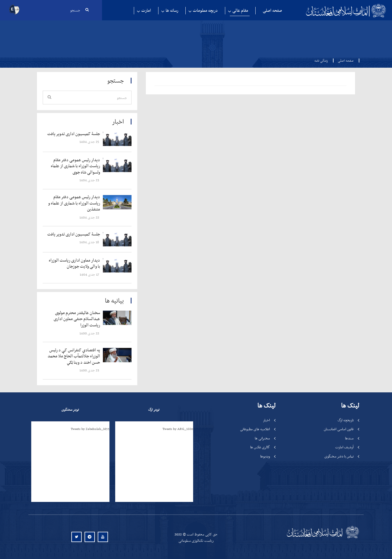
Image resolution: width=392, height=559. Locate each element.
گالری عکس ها (260, 447)
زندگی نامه (321, 61)
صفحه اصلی (272, 10)
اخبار (266, 420)
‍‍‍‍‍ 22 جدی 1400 (90, 333)
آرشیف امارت (344, 447)
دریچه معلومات (205, 10)
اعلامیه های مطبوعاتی (255, 429)
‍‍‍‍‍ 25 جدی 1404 (90, 142)
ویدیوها (265, 456)
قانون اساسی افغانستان (339, 429)
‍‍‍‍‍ (75, 134)
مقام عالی (240, 10)
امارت (146, 10)
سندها (349, 438)
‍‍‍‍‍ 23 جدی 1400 (90, 370)
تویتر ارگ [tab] (154, 410)
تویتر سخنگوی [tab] (70, 410)
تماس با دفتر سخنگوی (339, 456)
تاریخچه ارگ (346, 420)
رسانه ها (172, 10)
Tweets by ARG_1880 (178, 429)
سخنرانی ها (262, 438)
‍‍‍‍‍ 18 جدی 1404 (90, 242)
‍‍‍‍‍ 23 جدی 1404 (90, 180)
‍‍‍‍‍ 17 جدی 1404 (90, 274)
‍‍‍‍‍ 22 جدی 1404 (90, 217)
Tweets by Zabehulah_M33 (90, 429)
